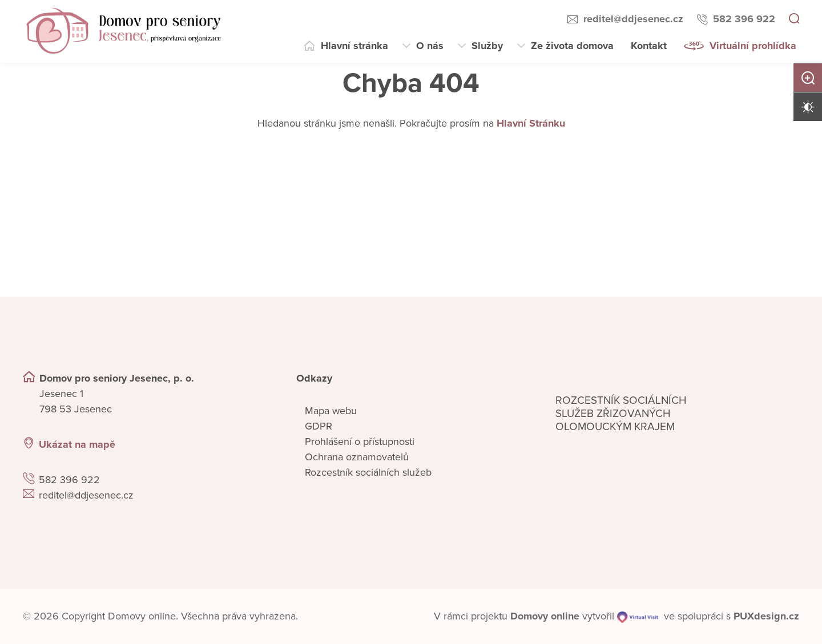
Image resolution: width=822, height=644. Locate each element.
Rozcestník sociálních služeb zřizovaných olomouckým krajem (621, 414)
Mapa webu (331, 411)
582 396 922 (744, 19)
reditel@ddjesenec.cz (633, 19)
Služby (487, 46)
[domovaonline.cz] (545, 616)
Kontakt (649, 46)
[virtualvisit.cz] (638, 616)
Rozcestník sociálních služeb (368, 472)
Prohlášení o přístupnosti (360, 442)
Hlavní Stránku (531, 123)
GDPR (319, 426)
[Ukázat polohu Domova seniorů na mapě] (211, 445)
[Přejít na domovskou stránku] (124, 31)
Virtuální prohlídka (753, 46)
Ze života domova (572, 46)
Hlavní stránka (354, 46)
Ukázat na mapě (77, 444)
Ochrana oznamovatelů (357, 457)
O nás (430, 46)
